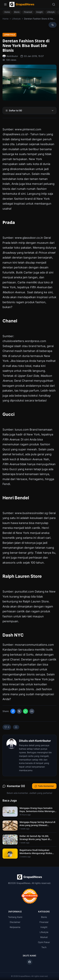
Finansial (28, 12)
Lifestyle (51, 12)
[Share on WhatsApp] (25, 711)
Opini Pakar (44, 942)
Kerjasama (15, 927)
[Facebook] (30, 962)
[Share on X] (19, 711)
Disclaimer (15, 922)
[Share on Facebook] (13, 711)
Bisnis (17, 12)
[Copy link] (32, 711)
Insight (39, 12)
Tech (44, 947)
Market (44, 937)
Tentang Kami (15, 917)
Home (7, 12)
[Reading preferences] (53, 25)
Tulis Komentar (44, 786)
